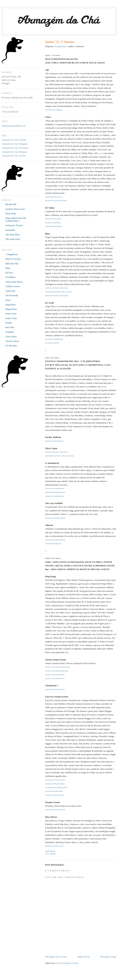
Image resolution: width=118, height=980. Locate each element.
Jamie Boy (10, 291)
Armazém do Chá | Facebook (15, 148)
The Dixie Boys (13, 235)
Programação (61, 46)
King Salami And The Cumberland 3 (16, 219)
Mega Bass (11, 305)
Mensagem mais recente (56, 957)
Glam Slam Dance (14, 282)
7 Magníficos (12, 254)
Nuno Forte (11, 314)
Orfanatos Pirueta (14, 225)
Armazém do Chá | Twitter (14, 156)
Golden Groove (13, 286)
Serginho (10, 332)
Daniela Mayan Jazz (15, 209)
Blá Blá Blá (11, 204)
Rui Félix (10, 327)
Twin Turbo (11, 337)
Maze (8, 300)
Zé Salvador (11, 346)
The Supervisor (13, 239)
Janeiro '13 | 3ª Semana (60, 42)
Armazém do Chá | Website (14, 140)
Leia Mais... (51, 851)
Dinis (8, 268)
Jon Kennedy (12, 295)
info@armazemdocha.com (14, 126)
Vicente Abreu (12, 341)
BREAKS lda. (12, 264)
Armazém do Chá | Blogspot (15, 144)
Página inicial (84, 957)
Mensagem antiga (108, 957)
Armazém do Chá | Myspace (15, 152)
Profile (9, 323)
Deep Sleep (11, 214)
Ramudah (10, 230)
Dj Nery (9, 273)
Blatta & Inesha (13, 259)
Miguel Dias (11, 309)
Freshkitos (10, 277)
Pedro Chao (11, 318)
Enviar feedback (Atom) (67, 963)
